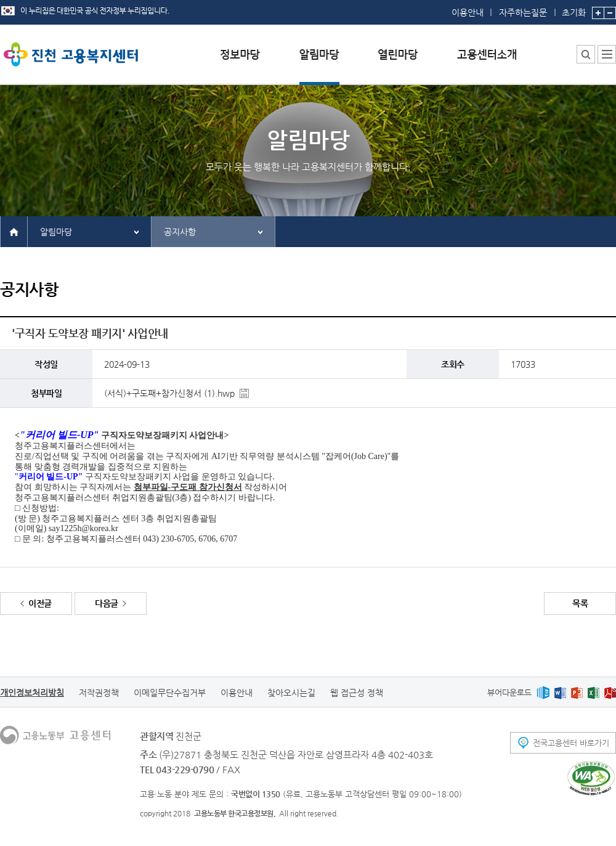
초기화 (574, 9)
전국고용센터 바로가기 (571, 743)
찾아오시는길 (291, 693)
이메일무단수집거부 (170, 693)
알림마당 (56, 232)
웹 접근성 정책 (357, 693)
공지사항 (180, 232)
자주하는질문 (523, 12)
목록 (580, 603)
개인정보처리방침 (32, 693)
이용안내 (468, 12)
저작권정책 (99, 693)
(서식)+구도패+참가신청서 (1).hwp (169, 393)
